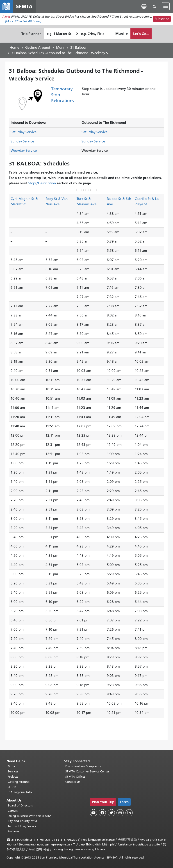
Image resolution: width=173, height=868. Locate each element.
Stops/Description (42, 183)
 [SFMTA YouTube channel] (93, 813)
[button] (144, 6)
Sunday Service (22, 142)
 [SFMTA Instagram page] (120, 813)
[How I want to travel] (122, 34)
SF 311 (12, 787)
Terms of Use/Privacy (22, 826)
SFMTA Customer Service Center (87, 771)
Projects (13, 777)
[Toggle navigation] (166, 6)
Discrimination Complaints (83, 766)
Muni (60, 48)
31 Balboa (78, 48)
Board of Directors (20, 805)
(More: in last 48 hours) (23, 21)
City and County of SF (23, 821)
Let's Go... (141, 34)
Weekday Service (24, 151)
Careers (13, 811)
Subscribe (162, 19)
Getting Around (38, 48)
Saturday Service (24, 132)
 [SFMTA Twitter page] (111, 813)
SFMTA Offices (75, 777)
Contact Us (73, 782)
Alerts (6, 17)
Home (14, 48)
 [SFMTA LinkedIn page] (129, 813)
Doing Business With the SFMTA (30, 816)
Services (13, 771)
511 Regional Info (20, 792)
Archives (13, 831)
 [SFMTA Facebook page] (102, 813)
